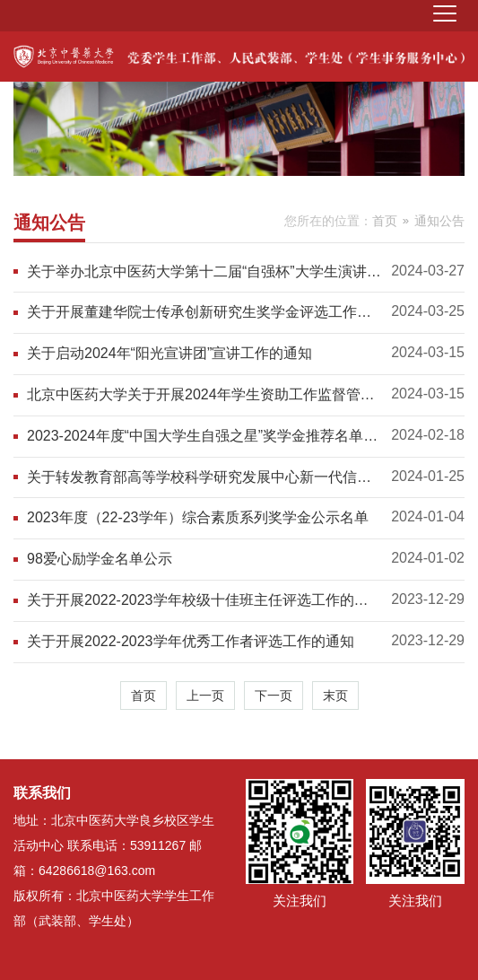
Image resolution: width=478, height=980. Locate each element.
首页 (385, 221)
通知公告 (439, 221)
